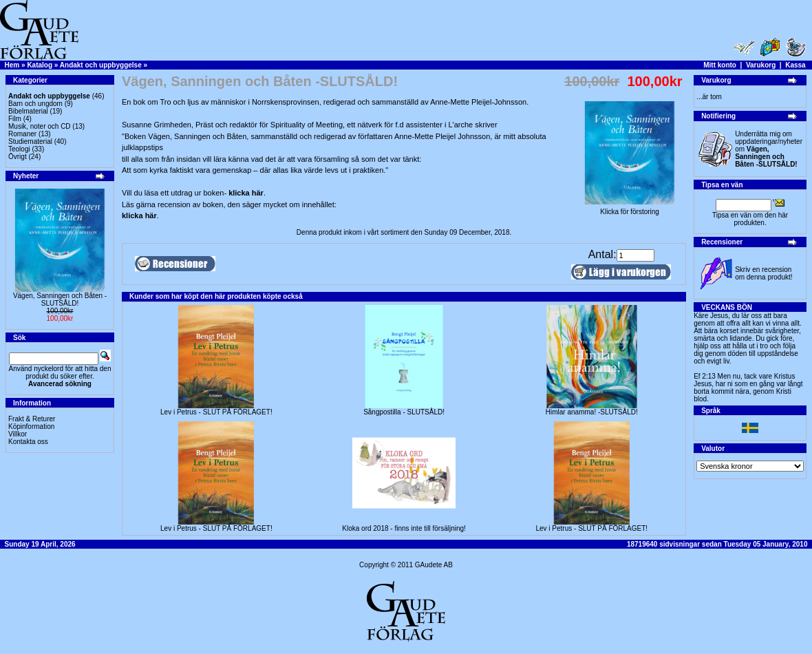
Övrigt (18, 157)
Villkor (18, 434)
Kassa (795, 65)
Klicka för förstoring (630, 209)
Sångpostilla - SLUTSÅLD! (404, 412)
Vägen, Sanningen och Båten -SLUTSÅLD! (60, 299)
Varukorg (761, 65)
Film (15, 119)
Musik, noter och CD (40, 126)
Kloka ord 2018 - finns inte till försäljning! (404, 528)
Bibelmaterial (28, 111)
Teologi (19, 149)
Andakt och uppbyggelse (101, 65)
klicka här (246, 193)
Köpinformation (31, 426)
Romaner (22, 134)
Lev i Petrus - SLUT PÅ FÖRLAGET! (216, 412)
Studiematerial (30, 141)
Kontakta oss (28, 442)
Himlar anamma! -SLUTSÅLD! (592, 412)
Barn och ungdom (35, 104)
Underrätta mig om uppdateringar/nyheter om (769, 149)
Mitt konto (720, 65)
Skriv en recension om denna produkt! (763, 273)
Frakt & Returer (32, 419)
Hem (12, 65)
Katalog (40, 65)
